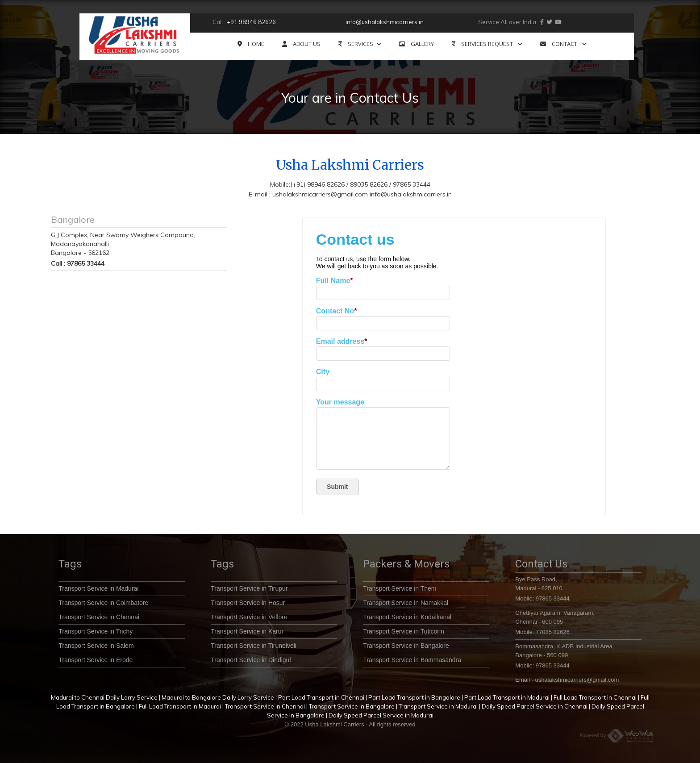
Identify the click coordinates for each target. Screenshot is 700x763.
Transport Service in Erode (96, 660)
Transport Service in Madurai (98, 588)
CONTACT (563, 44)
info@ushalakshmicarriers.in (385, 22)
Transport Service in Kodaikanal (407, 617)
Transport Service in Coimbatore (103, 603)
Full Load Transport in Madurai (180, 706)
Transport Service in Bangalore (406, 646)
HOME (251, 44)
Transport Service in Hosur (248, 603)
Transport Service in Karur (247, 631)
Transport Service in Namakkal (406, 603)
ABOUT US (301, 44)
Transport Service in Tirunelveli (254, 646)
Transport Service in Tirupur (249, 588)
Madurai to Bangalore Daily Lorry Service (218, 697)
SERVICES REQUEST (487, 44)
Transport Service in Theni (399, 588)
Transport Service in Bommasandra (412, 660)
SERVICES (360, 44)
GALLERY (417, 44)
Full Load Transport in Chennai (595, 697)
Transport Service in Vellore (249, 617)
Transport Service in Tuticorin (404, 631)
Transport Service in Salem (96, 646)
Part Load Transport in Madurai (507, 697)
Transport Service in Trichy (96, 631)
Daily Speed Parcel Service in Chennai (535, 706)
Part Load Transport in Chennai (321, 697)
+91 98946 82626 (251, 22)
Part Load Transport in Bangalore (414, 697)
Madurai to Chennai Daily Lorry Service (104, 697)
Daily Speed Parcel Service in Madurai (381, 715)
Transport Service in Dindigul (251, 660)
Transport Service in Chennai (99, 617)
